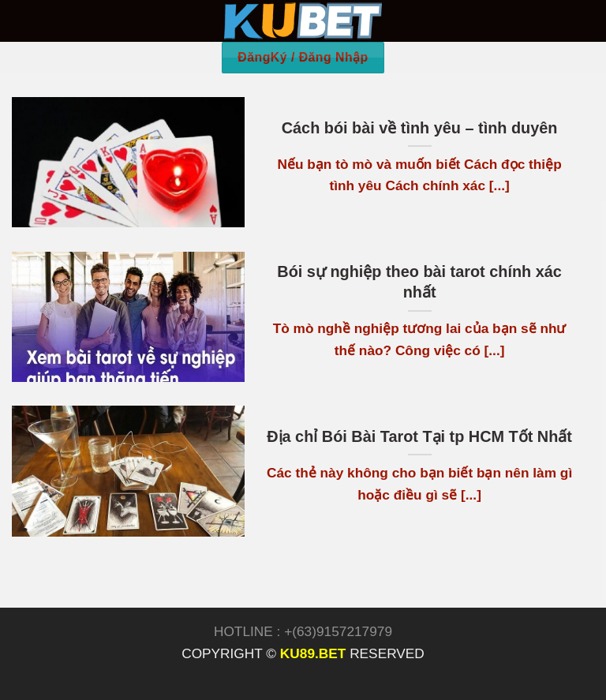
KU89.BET (313, 653)
